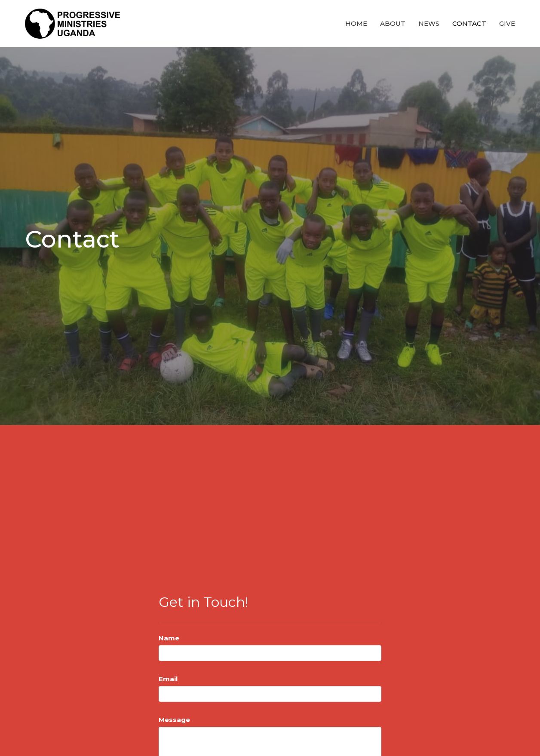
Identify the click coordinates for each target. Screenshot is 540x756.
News (429, 23)
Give (507, 23)
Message (174, 720)
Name (169, 638)
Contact (469, 23)
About (393, 23)
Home (356, 23)
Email (168, 679)
